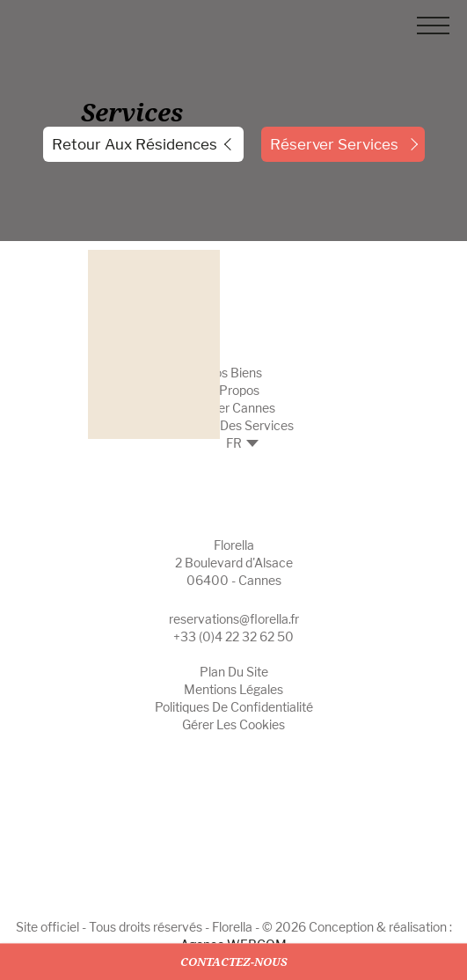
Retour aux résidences (135, 144)
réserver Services (334, 144)
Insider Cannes (233, 408)
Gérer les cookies (233, 724)
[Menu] (433, 29)
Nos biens (233, 373)
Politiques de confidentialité (234, 707)
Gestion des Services (234, 425)
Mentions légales (233, 689)
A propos (233, 390)
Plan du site (234, 672)
